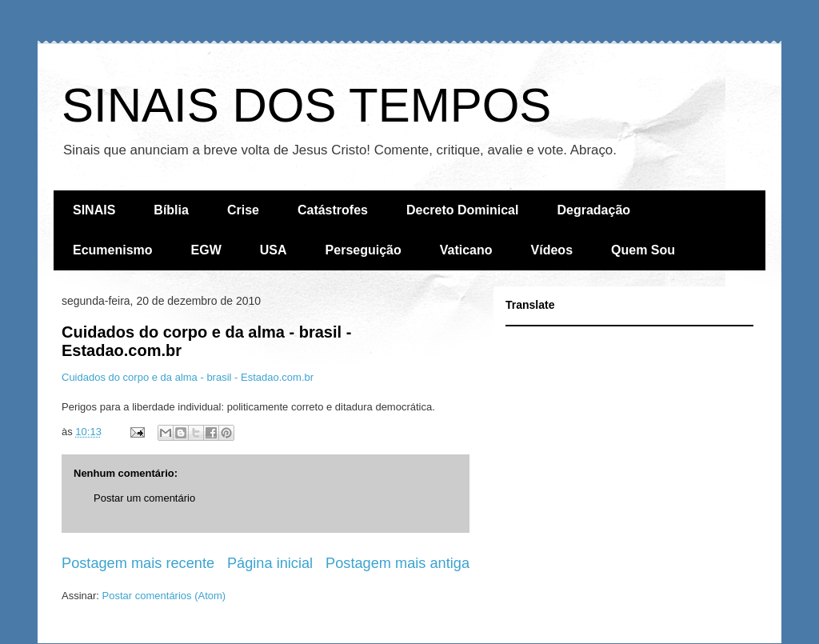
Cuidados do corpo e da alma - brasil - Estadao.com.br (188, 377)
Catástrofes (333, 210)
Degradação (593, 210)
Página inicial (270, 563)
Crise (243, 210)
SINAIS (94, 210)
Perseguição (364, 250)
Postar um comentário (144, 498)
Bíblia (171, 210)
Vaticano (466, 250)
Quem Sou (643, 250)
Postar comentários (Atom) (164, 596)
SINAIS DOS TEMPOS (306, 105)
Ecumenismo (113, 250)
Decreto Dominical (462, 210)
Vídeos (552, 250)
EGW (206, 250)
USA (274, 250)
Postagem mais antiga (398, 563)
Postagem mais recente (138, 563)
